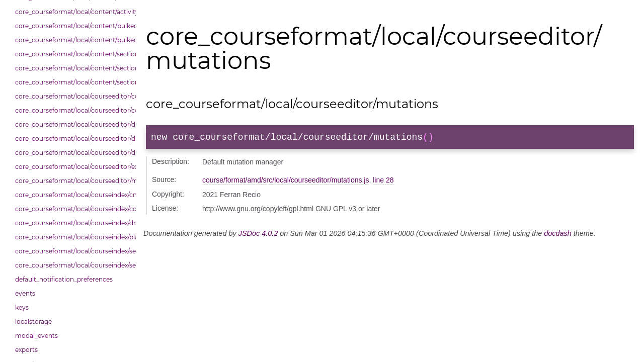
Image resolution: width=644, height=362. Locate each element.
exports (26, 350)
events (25, 293)
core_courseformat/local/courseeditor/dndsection (73, 139)
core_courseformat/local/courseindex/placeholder (73, 237)
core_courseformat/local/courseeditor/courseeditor (73, 110)
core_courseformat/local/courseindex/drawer (73, 223)
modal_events (36, 336)
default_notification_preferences (64, 279)
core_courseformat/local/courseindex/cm (73, 195)
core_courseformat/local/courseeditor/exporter (73, 167)
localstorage (33, 322)
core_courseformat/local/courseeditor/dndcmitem (73, 124)
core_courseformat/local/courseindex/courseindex (73, 209)
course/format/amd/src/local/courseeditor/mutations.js (286, 182)
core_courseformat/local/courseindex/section (73, 251)
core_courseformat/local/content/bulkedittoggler (73, 26)
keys (22, 307)
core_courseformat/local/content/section (73, 54)
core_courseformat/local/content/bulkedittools (73, 40)
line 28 (383, 182)
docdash (557, 235)
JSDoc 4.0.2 (258, 235)
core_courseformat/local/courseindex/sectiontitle (73, 265)
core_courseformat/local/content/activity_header (73, 12)
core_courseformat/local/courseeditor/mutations (73, 181)
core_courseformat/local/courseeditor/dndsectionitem (73, 153)
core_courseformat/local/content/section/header (73, 82)
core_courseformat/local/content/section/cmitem (73, 68)
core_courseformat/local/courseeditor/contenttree (73, 96)
